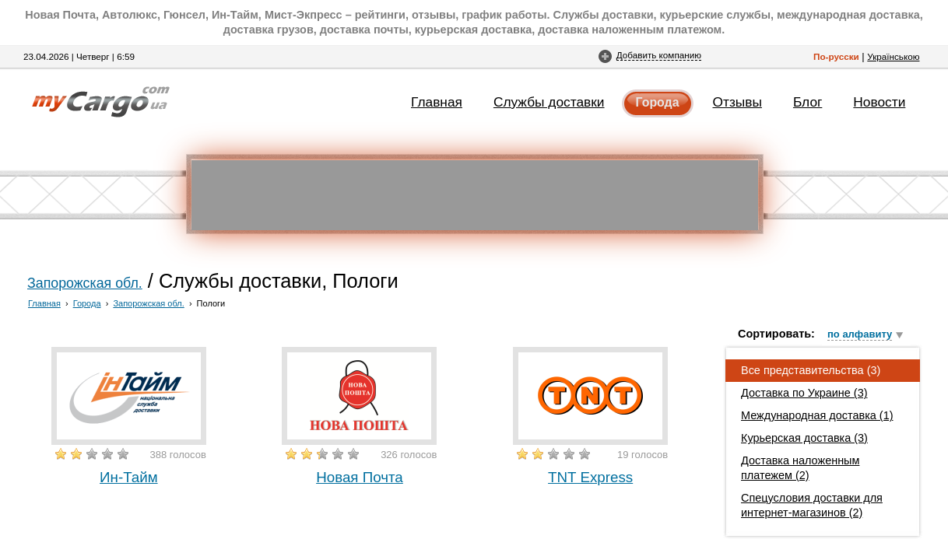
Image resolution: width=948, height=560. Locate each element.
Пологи (211, 303)
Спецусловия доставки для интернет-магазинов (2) (812, 505)
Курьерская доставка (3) (804, 438)
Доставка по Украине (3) (804, 393)
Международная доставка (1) (817, 415)
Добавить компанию (659, 55)
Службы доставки (549, 102)
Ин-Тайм (129, 477)
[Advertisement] (475, 195)
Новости (879, 102)
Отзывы (737, 102)
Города (658, 102)
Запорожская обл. (85, 283)
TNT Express (590, 477)
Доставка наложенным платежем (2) (800, 468)
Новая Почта (360, 477)
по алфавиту (860, 334)
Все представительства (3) (811, 370)
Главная (437, 102)
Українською (893, 56)
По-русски (836, 56)
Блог (808, 102)
